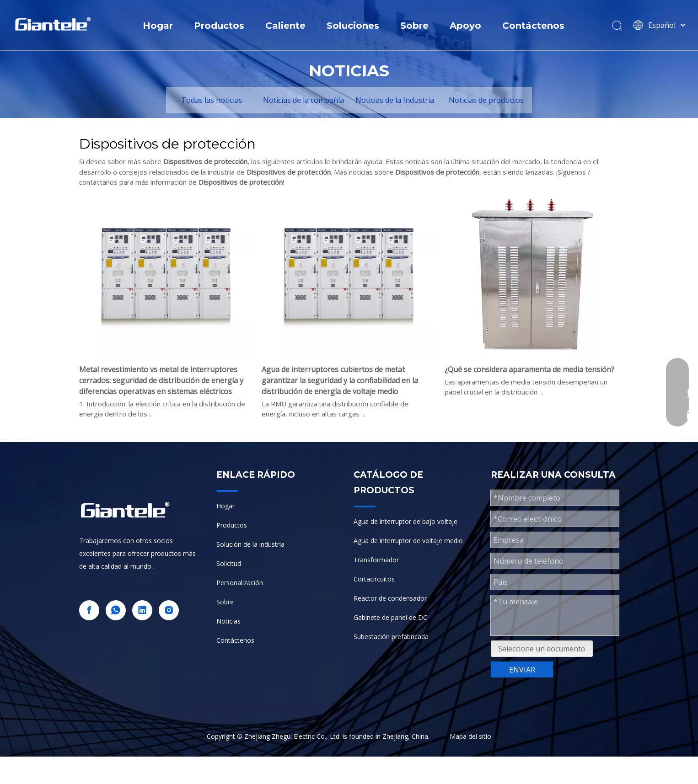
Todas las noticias (212, 100)
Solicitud (229, 563)
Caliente (285, 26)
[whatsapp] (116, 610)
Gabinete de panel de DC (390, 617)
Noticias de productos (486, 100)
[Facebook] (89, 610)
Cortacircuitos (374, 579)
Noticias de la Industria (395, 100)
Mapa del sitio (470, 736)
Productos (219, 26)
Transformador (376, 560)
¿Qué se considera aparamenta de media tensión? (529, 369)
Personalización (240, 583)
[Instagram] (169, 610)
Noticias (228, 621)
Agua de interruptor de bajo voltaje (405, 521)
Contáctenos (533, 26)
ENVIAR (522, 670)
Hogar (158, 26)
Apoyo (465, 26)
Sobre (414, 26)
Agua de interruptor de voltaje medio (408, 541)
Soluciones (353, 26)
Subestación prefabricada (391, 637)
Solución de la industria (250, 544)
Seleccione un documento (542, 649)
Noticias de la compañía (303, 100)
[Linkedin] (142, 610)
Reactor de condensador (390, 598)
